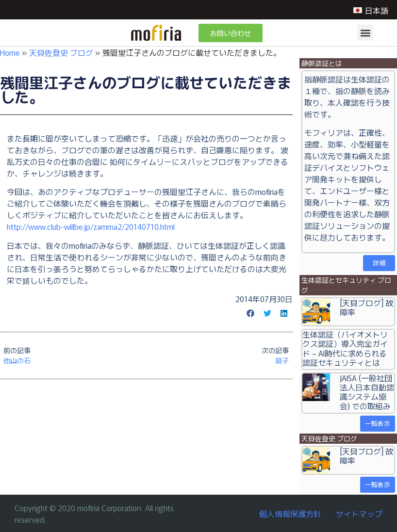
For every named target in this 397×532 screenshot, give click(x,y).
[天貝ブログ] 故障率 (366, 307)
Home (10, 52)
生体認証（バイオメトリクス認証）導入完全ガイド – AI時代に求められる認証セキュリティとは (345, 348)
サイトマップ (359, 514)
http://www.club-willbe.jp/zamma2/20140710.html (91, 226)
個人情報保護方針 (290, 514)
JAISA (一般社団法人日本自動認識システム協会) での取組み (367, 392)
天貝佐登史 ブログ (61, 52)
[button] (365, 33)
